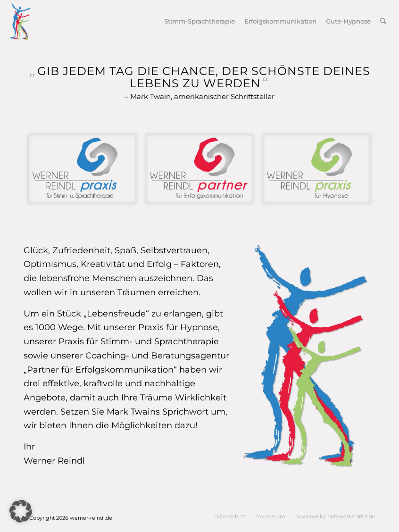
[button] (21, 511)
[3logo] (20, 21)
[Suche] (383, 21)
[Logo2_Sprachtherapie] (82, 169)
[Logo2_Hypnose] (317, 169)
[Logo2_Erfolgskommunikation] (200, 169)
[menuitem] (199, 21)
